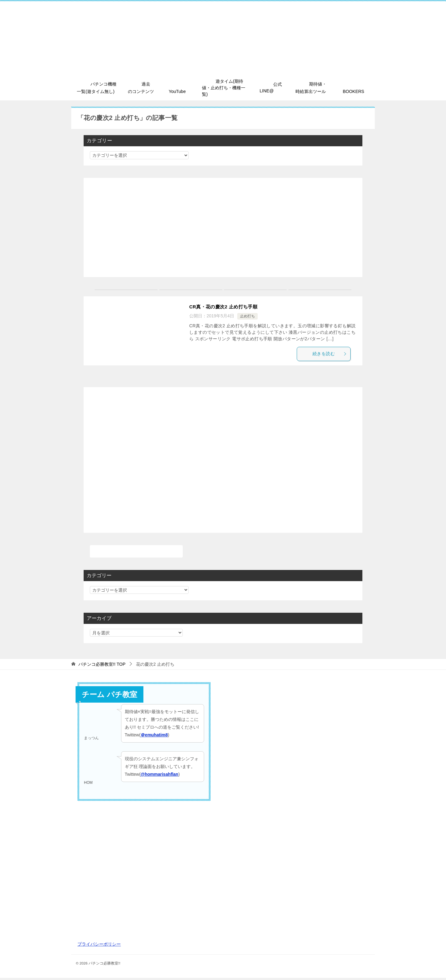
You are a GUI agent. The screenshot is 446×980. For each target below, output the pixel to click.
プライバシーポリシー (99, 946)
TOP (102, 666)
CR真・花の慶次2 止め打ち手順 (226, 307)
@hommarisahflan (160, 776)
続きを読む (333, 355)
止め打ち (247, 317)
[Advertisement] (223, 228)
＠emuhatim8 (154, 737)
